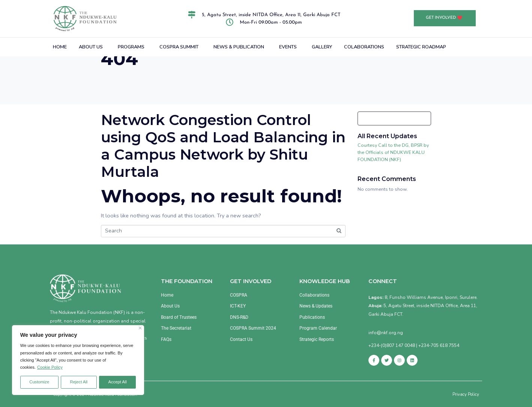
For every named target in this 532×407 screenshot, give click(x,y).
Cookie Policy (50, 367)
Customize (39, 382)
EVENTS (288, 47)
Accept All (118, 382)
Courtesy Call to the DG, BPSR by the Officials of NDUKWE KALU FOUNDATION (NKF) (393, 152)
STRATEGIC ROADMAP (421, 47)
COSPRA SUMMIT (179, 47)
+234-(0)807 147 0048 (392, 345)
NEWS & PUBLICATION (239, 47)
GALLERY (322, 47)
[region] (78, 360)
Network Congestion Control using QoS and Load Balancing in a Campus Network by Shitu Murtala (223, 146)
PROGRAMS (131, 47)
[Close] (140, 328)
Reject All (79, 382)
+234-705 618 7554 (439, 345)
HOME (60, 47)
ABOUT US (91, 47)
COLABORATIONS (364, 47)
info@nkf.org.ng (386, 333)
